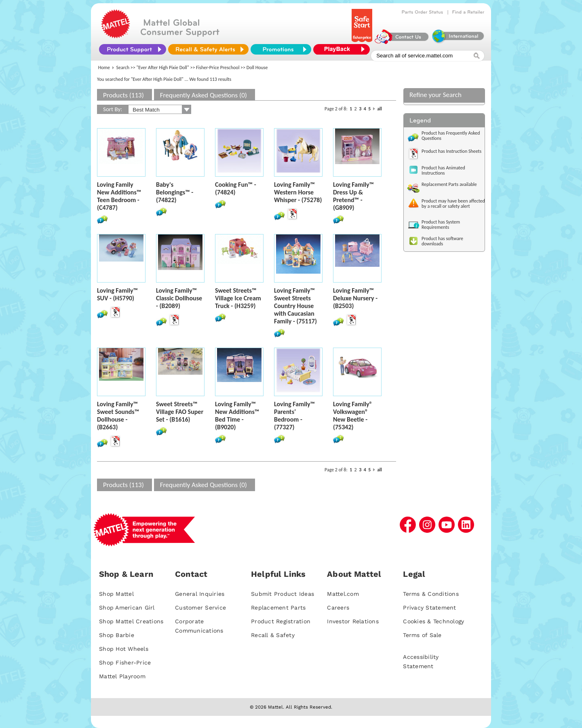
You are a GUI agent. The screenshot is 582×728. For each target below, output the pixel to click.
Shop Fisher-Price (125, 663)
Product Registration (281, 621)
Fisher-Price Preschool (218, 68)
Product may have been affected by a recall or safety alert (453, 204)
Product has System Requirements (441, 225)
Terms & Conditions (431, 594)
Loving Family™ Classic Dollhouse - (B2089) (179, 298)
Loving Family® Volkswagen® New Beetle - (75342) (353, 416)
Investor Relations (353, 621)
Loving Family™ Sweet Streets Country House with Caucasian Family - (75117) (295, 306)
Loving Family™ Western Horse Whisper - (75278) (298, 192)
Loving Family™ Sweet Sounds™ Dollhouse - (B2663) (118, 416)
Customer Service (200, 608)
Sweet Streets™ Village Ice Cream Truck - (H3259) (238, 298)
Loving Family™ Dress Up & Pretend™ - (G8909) (353, 196)
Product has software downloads (442, 241)
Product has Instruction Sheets (451, 151)
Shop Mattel (116, 594)
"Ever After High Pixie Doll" (163, 68)
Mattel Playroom (122, 676)
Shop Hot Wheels (124, 649)
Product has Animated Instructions (443, 170)
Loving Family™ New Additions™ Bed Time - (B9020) (237, 416)
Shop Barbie (117, 635)
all (380, 109)
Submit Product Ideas (283, 594)
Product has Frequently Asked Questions (451, 136)
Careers (338, 608)
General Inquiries (200, 594)
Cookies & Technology (433, 621)
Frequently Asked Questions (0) (203, 95)
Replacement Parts (278, 608)
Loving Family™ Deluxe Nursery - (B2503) (355, 298)
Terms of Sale (422, 635)
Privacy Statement (429, 608)
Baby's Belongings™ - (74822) (175, 192)
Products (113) (123, 95)
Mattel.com (343, 594)
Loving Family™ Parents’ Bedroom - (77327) (294, 416)
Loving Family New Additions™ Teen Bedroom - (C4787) (119, 196)
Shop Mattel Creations (131, 621)
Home (104, 68)
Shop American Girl (127, 608)
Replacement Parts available (449, 184)
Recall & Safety (273, 635)
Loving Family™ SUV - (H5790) (117, 294)
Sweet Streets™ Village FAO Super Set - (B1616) (180, 412)
